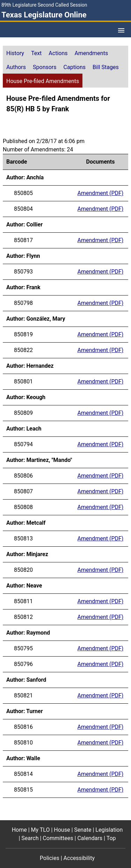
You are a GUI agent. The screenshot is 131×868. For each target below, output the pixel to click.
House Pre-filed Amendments (43, 81)
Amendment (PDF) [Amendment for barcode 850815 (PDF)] (101, 790)
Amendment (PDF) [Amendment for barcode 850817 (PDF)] (101, 240)
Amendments (92, 53)
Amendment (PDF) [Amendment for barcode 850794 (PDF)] (101, 444)
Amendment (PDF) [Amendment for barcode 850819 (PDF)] (101, 334)
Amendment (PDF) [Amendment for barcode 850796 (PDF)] (101, 664)
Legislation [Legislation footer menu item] (109, 830)
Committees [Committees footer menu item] (58, 838)
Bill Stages (106, 67)
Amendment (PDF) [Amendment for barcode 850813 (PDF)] (101, 538)
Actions (58, 53)
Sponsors (45, 67)
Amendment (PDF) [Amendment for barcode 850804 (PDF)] (101, 209)
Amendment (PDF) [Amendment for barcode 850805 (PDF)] (101, 193)
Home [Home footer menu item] (19, 830)
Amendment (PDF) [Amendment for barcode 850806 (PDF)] (101, 476)
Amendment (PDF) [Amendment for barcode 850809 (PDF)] (101, 413)
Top (111, 838)
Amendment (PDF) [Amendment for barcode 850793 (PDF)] (101, 272)
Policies (50, 858)
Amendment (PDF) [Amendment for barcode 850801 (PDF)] (101, 381)
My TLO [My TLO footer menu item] (41, 830)
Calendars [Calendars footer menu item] (90, 838)
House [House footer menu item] (62, 830)
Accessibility (79, 858)
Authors (16, 67)
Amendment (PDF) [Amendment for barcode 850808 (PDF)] (101, 507)
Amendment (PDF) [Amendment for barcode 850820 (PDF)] (101, 570)
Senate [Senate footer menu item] (83, 830)
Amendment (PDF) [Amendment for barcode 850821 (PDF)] (101, 695)
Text (36, 53)
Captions (75, 67)
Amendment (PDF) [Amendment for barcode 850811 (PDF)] (101, 601)
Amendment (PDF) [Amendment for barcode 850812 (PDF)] (101, 617)
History (15, 53)
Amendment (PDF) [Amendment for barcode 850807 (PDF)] (101, 491)
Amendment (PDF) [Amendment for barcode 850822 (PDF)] (101, 350)
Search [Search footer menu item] (30, 838)
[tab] (15, 53)
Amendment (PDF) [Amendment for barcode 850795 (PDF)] (101, 648)
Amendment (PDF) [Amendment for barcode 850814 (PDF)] (101, 774)
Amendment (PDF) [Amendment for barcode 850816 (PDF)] (101, 727)
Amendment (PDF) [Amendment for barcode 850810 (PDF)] (101, 743)
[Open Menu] (121, 30)
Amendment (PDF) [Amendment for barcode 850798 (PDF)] (101, 303)
